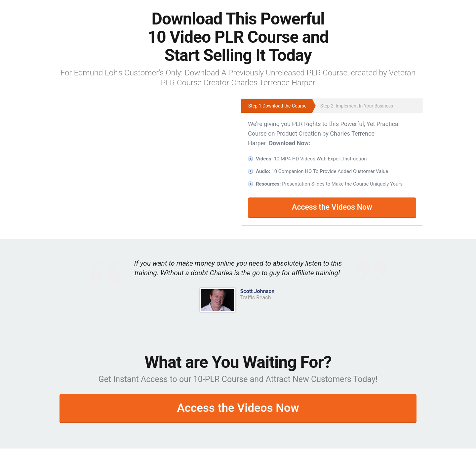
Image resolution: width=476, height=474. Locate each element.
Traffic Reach (255, 298)
